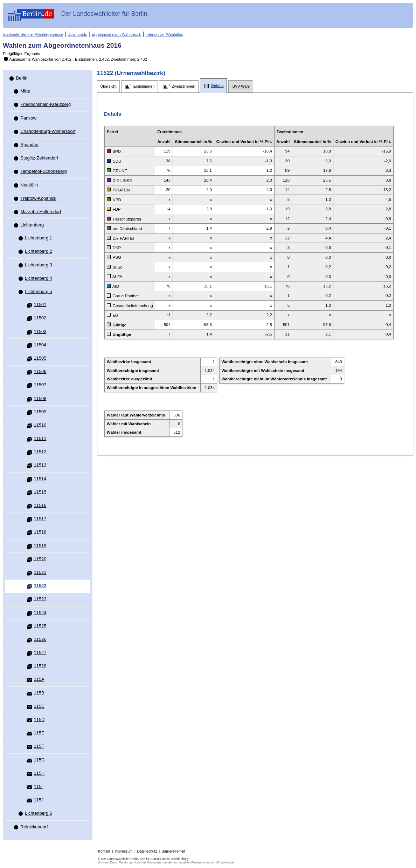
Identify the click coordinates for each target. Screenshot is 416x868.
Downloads (77, 34)
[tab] (108, 86)
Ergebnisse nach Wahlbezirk (116, 34)
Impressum (124, 851)
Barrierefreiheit (174, 851)
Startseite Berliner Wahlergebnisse (33, 34)
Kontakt (104, 851)
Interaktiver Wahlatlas (164, 34)
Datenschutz (147, 851)
